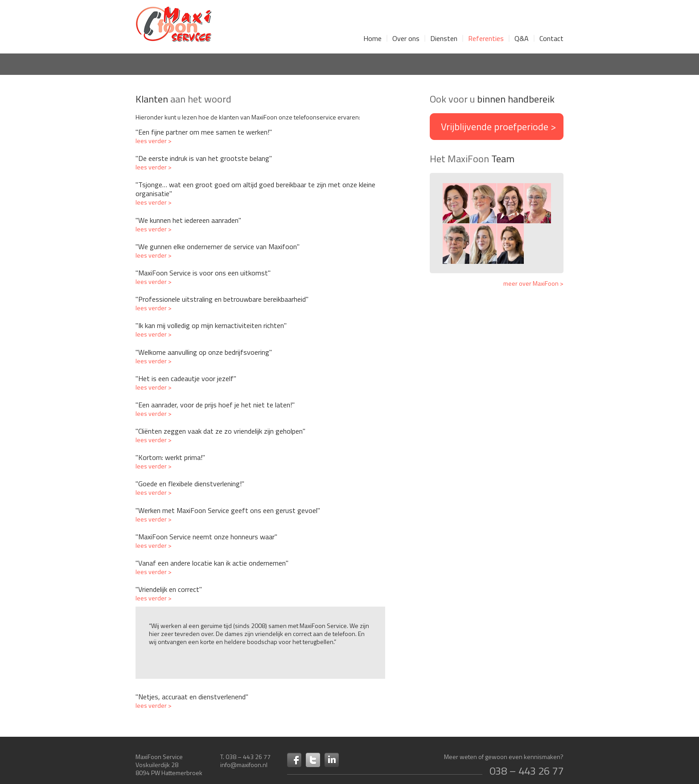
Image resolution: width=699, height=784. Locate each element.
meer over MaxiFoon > (533, 283)
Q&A (522, 38)
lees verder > (154, 141)
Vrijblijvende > (498, 127)
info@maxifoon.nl (244, 765)
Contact (551, 38)
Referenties (486, 38)
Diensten (444, 38)
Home (372, 38)
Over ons (406, 38)
